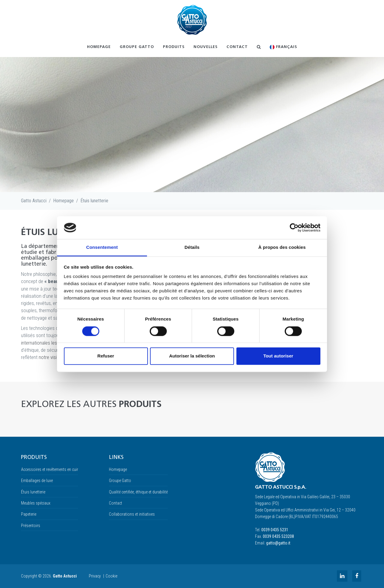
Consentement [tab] (102, 247)
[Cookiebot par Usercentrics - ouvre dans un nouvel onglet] (294, 228)
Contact (237, 47)
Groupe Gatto (137, 47)
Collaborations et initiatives (132, 514)
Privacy (95, 576)
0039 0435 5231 (275, 530)
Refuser (106, 356)
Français (283, 47)
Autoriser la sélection (192, 356)
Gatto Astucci (34, 201)
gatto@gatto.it (278, 543)
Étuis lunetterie (94, 201)
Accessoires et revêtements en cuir (49, 469)
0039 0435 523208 (278, 536)
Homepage (99, 47)
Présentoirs (31, 526)
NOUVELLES (205, 47)
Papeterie (29, 514)
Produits (174, 47)
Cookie (111, 576)
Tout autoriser (278, 356)
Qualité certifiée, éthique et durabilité (138, 492)
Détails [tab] (192, 247)
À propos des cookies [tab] (282, 247)
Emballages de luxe (37, 481)
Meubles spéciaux (36, 503)
